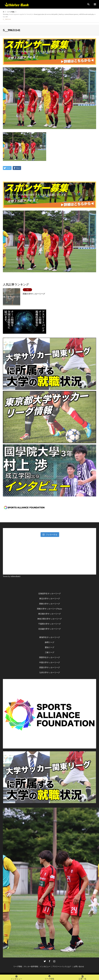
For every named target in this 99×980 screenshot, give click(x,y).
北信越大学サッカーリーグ (50, 629)
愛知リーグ (50, 647)
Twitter (45, 961)
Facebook (50, 961)
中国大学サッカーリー (49, 662)
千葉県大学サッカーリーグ (50, 624)
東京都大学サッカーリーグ (50, 614)
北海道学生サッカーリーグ (50, 594)
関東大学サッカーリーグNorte (50, 609)
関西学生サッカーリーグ (50, 657)
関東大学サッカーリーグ (50, 604)
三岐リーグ (50, 652)
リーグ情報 (18, 967)
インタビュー (45, 967)
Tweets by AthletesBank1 (12, 576)
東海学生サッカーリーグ (50, 637)
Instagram (54, 961)
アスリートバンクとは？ (62, 967)
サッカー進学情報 (31, 967)
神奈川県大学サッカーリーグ (50, 619)
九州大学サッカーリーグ (50, 672)
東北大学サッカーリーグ (50, 599)
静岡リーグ (50, 642)
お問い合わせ (79, 967)
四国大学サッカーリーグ (50, 667)
